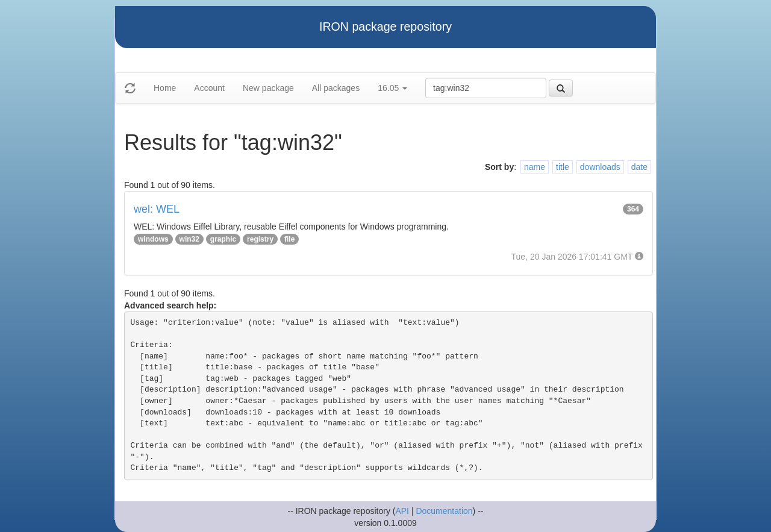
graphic (223, 239)
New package (268, 88)
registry (260, 239)
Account (209, 88)
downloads (600, 167)
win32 (189, 239)
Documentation (444, 511)
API (402, 511)
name (535, 167)
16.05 (392, 88)
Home (165, 88)
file (289, 239)
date (639, 167)
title (563, 167)
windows (153, 239)
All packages (336, 88)
